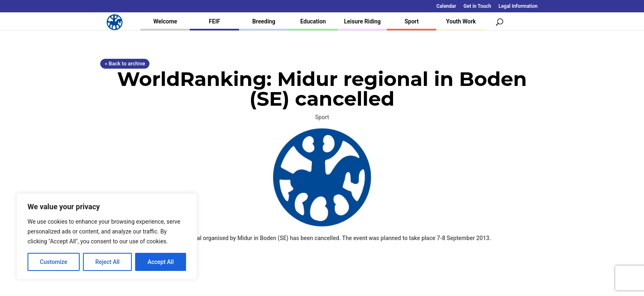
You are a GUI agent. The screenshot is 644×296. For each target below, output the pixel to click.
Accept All (161, 262)
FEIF (215, 21)
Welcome (165, 21)
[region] (107, 236)
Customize (54, 262)
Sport (412, 21)
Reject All (107, 262)
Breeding (264, 21)
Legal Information (518, 6)
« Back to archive (125, 64)
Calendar (446, 6)
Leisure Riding (362, 21)
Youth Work (461, 21)
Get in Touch (477, 6)
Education (313, 21)
